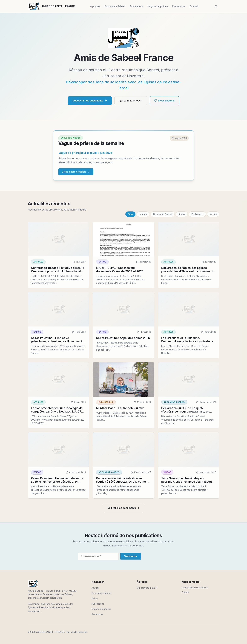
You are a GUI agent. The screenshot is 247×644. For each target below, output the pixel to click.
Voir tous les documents (123, 508)
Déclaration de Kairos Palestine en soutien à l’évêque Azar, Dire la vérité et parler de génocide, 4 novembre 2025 (123, 482)
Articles (143, 214)
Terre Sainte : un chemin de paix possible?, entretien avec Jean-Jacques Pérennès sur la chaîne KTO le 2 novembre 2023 (188, 483)
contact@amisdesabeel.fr (195, 588)
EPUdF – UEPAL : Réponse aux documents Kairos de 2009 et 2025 (120, 270)
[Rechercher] (216, 6)
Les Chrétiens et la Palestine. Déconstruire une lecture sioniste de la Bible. (187, 341)
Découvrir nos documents (90, 101)
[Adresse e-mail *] (98, 556)
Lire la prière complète (76, 172)
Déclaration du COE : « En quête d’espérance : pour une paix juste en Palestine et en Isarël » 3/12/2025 (185, 411)
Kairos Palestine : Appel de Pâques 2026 (123, 338)
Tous (130, 214)
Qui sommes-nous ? (131, 101)
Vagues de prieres (101, 609)
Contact (194, 6)
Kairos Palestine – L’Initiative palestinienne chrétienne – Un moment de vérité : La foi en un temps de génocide (57, 343)
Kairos (182, 214)
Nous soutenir (164, 101)
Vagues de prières (158, 6)
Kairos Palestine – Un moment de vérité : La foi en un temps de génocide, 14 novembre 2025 (58, 482)
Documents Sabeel (115, 6)
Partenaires (179, 6)
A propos (95, 6)
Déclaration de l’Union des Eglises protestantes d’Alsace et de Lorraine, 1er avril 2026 (188, 271)
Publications (136, 6)
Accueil (95, 588)
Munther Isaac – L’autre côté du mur (120, 408)
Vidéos (213, 214)
